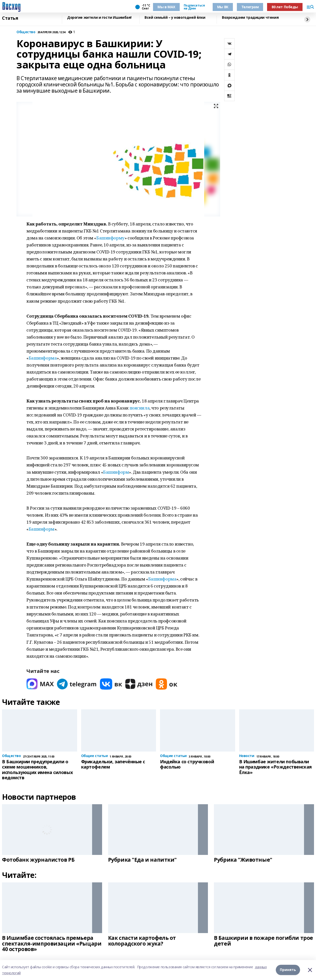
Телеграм (250, 7)
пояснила (140, 408)
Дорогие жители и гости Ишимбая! (99, 18)
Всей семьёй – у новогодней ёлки (175, 18)
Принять (288, 970)
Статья (10, 18)
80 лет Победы (285, 7)
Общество (26, 32)
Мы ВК (223, 7)
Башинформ (116, 472)
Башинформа (43, 358)
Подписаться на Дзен (194, 7)
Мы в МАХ (166, 7)
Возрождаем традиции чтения (250, 18)
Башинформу (110, 238)
